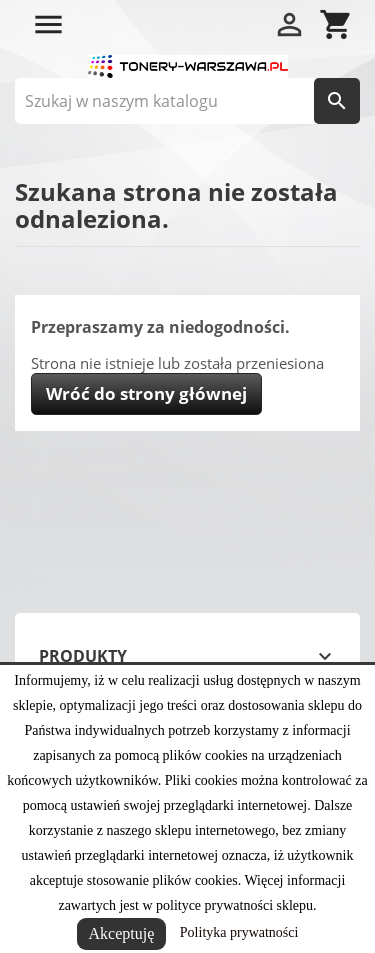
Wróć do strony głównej (146, 393)
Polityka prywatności (239, 932)
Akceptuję (122, 933)
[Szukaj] (187, 101)
